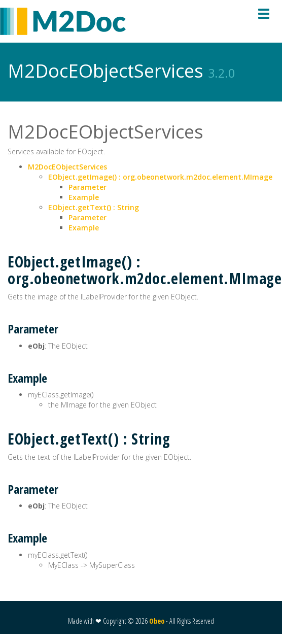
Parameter (87, 187)
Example (84, 197)
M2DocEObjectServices (67, 167)
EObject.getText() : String (94, 207)
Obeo (157, 621)
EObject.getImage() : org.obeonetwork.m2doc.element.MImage (160, 177)
